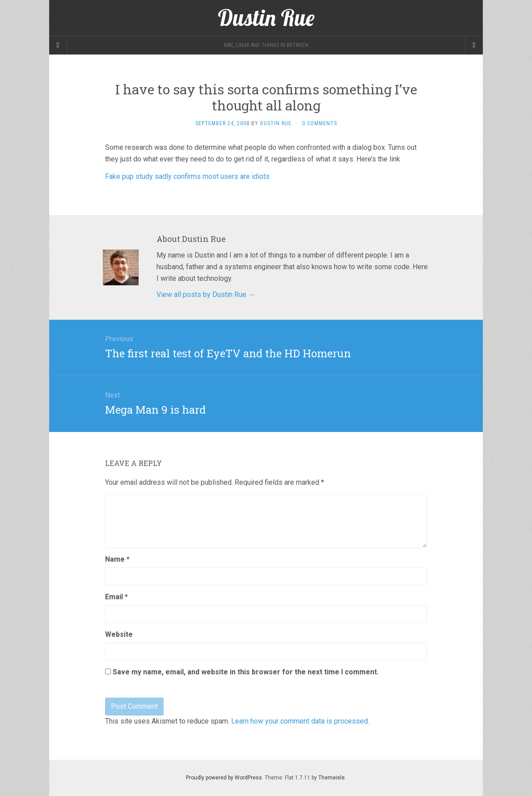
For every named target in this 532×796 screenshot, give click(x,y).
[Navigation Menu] (474, 45)
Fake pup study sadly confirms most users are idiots (187, 176)
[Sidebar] (58, 45)
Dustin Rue (276, 123)
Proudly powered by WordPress (224, 778)
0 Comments (320, 123)
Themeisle (331, 778)
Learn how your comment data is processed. (300, 721)
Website (119, 634)
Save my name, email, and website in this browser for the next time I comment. (246, 672)
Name (117, 559)
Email (116, 597)
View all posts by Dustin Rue (206, 294)
